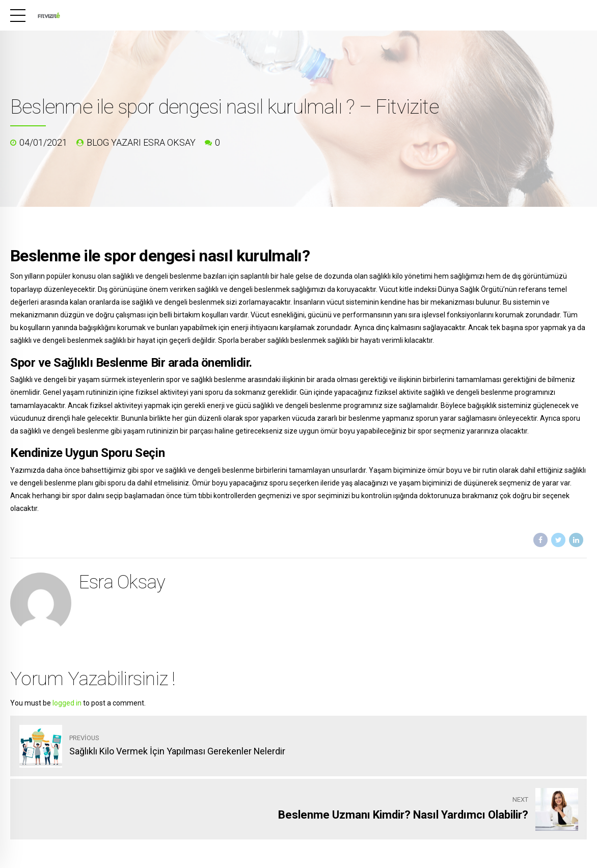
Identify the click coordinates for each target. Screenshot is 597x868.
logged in (67, 703)
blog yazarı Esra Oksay (141, 142)
